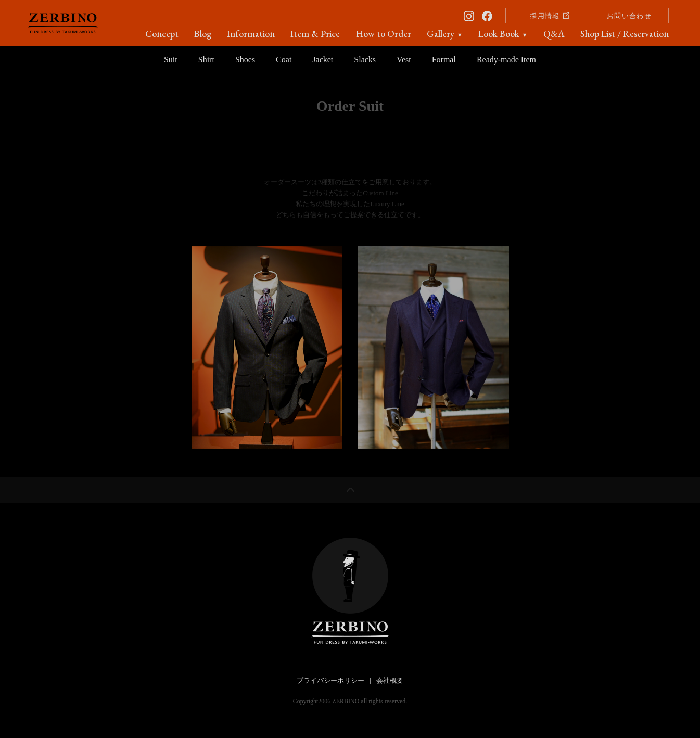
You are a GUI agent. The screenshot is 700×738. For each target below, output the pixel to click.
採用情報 (545, 16)
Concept (162, 34)
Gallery (445, 34)
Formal (444, 60)
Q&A (554, 34)
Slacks (365, 60)
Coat (284, 60)
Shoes (245, 60)
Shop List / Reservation (625, 34)
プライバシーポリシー (330, 680)
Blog (203, 34)
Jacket (323, 60)
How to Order (384, 34)
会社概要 (390, 680)
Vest (404, 60)
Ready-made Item (506, 60)
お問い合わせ (629, 16)
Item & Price (315, 34)
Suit (171, 60)
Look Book (503, 34)
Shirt (206, 60)
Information (251, 34)
